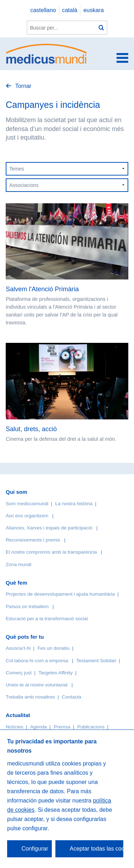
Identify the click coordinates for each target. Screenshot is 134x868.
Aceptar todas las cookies (96, 849)
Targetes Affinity (56, 673)
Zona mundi (19, 564)
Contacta (71, 697)
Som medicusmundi (27, 504)
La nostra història (74, 504)
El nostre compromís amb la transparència (51, 552)
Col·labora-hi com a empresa (37, 661)
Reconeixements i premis (33, 540)
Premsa (62, 727)
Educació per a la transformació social (47, 619)
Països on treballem (28, 606)
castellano (43, 10)
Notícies (14, 727)
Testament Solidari (96, 661)
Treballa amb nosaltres (30, 697)
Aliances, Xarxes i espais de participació (49, 528)
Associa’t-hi (18, 648)
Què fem (16, 583)
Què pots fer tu (25, 637)
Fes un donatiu (54, 648)
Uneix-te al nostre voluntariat (37, 685)
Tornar (23, 86)
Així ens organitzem (27, 516)
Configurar (35, 849)
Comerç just (19, 673)
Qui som (16, 492)
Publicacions (91, 727)
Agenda (38, 727)
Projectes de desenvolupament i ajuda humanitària (60, 594)
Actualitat (18, 715)
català (70, 10)
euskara (93, 10)
